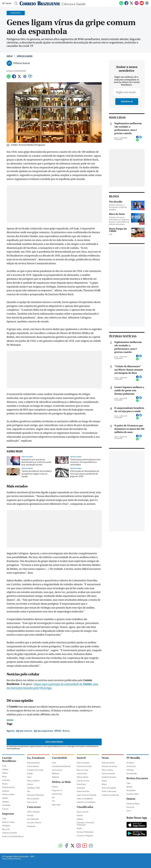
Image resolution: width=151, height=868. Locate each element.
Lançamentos (82, 773)
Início (10, 56)
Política (5, 773)
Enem (29, 777)
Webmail (55, 777)
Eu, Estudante (36, 758)
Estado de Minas (133, 804)
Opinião (5, 798)
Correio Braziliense (9, 759)
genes (11, 731)
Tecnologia (6, 805)
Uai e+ (129, 811)
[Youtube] (142, 5)
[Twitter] (131, 5)
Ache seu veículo (108, 763)
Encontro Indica (132, 794)
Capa (4, 766)
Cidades (5, 769)
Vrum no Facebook (109, 788)
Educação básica (33, 763)
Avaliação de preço (109, 777)
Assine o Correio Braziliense (13, 836)
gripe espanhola (44, 731)
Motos (104, 784)
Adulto (79, 828)
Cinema (55, 787)
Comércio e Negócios (85, 836)
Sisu (29, 791)
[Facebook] (126, 5)
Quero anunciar (83, 812)
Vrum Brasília (132, 773)
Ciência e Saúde (73, 4)
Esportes (6, 791)
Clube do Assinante (10, 833)
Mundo (5, 784)
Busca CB (6, 829)
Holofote (6, 802)
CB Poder (130, 770)
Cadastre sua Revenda (110, 795)
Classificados (85, 807)
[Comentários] (30, 78)
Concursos (34, 807)
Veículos (80, 819)
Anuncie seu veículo (109, 766)
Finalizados (31, 826)
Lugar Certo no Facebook (86, 795)
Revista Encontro (137, 778)
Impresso (8, 814)
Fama (54, 763)
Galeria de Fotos (83, 791)
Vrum (105, 758)
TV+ (54, 801)
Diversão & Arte (8, 787)
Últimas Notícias (33, 781)
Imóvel (81, 758)
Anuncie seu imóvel (84, 766)
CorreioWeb (59, 758)
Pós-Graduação (33, 799)
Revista (129, 787)
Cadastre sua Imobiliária (86, 802)
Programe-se (57, 790)
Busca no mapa (83, 770)
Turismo (5, 809)
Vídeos (104, 781)
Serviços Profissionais (85, 832)
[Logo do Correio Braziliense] (40, 3)
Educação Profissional (35, 795)
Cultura (30, 784)
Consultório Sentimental (61, 766)
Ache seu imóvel (83, 763)
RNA (59, 731)
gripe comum (25, 731)
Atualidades (131, 790)
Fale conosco (32, 802)
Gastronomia (57, 770)
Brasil (4, 777)
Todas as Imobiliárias (85, 799)
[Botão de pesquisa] (15, 3)
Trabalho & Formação (35, 770)
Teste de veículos (108, 773)
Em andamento (33, 819)
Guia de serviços (83, 781)
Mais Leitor (56, 805)
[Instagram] (137, 5)
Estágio (30, 773)
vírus (67, 731)
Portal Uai (130, 807)
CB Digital (6, 826)
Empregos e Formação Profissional (85, 824)
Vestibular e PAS (33, 788)
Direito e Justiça (8, 822)
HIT (53, 798)
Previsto (30, 815)
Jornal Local (131, 766)
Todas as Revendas (109, 791)
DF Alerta (130, 763)
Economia (6, 780)
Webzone (55, 773)
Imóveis (80, 815)
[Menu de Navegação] (7, 3)
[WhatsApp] (121, 5)
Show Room (81, 784)
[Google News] (147, 5)
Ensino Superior (33, 766)
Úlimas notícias (83, 777)
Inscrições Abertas (34, 823)
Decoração (81, 788)
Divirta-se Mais (61, 782)
